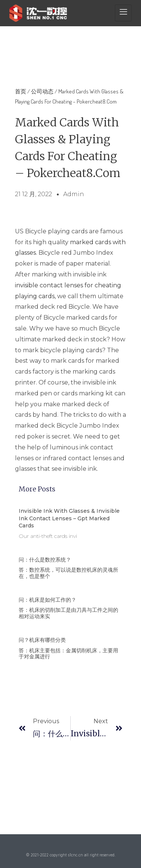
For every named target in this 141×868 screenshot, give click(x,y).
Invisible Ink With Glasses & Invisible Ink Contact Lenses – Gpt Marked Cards (69, 518)
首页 (21, 91)
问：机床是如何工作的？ (47, 600)
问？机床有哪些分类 (42, 640)
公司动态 (42, 91)
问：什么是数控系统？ (45, 560)
